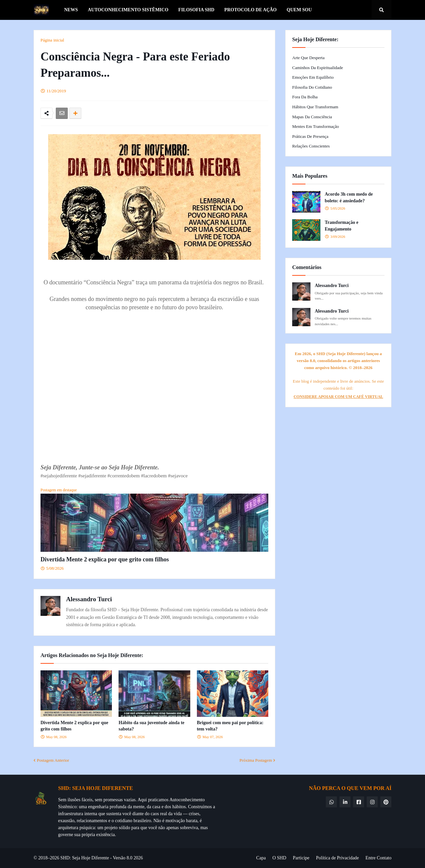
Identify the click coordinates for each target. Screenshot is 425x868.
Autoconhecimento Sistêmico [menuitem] (128, 10)
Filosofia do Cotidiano (312, 87)
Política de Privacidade (338, 858)
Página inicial (52, 40)
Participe (301, 858)
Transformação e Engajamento (341, 226)
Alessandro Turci (89, 599)
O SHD (279, 858)
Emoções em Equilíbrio (313, 77)
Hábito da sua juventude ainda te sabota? (151, 726)
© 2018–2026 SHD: (53, 858)
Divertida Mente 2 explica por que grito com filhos (105, 559)
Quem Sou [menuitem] (299, 10)
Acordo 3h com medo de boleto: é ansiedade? (349, 197)
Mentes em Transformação (316, 126)
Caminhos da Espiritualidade (318, 68)
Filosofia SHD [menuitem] (196, 10)
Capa (261, 858)
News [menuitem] (71, 10)
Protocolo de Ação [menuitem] (251, 10)
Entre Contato (379, 858)
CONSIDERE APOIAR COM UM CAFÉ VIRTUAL (338, 397)
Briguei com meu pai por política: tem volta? (230, 726)
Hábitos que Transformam (315, 107)
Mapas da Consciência (312, 117)
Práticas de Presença (310, 136)
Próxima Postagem (256, 760)
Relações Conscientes (311, 146)
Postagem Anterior (53, 760)
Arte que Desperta (308, 58)
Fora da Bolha (305, 97)
